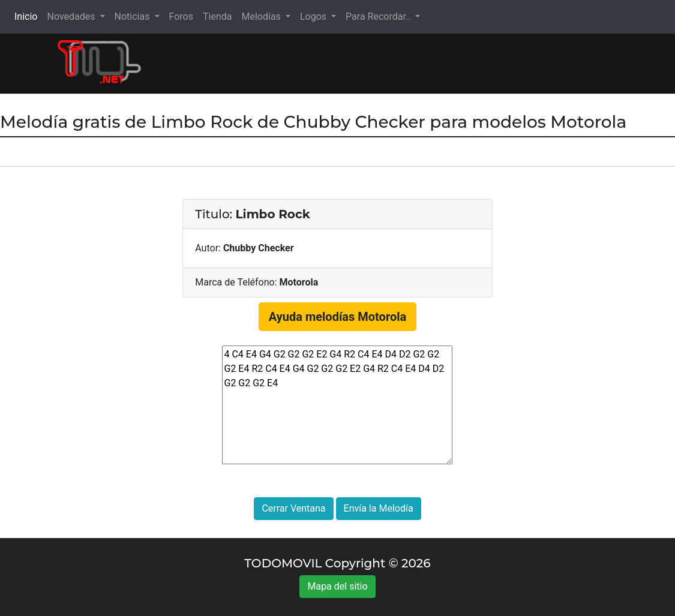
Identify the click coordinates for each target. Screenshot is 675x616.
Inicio (28, 16)
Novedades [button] (72, 16)
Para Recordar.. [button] (379, 16)
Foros (181, 16)
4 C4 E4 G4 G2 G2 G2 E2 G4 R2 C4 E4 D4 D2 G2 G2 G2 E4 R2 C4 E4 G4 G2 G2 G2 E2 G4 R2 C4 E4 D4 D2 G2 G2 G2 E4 (337, 405)
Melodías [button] (262, 16)
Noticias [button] (133, 16)
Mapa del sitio (337, 586)
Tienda (217, 16)
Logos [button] (314, 16)
